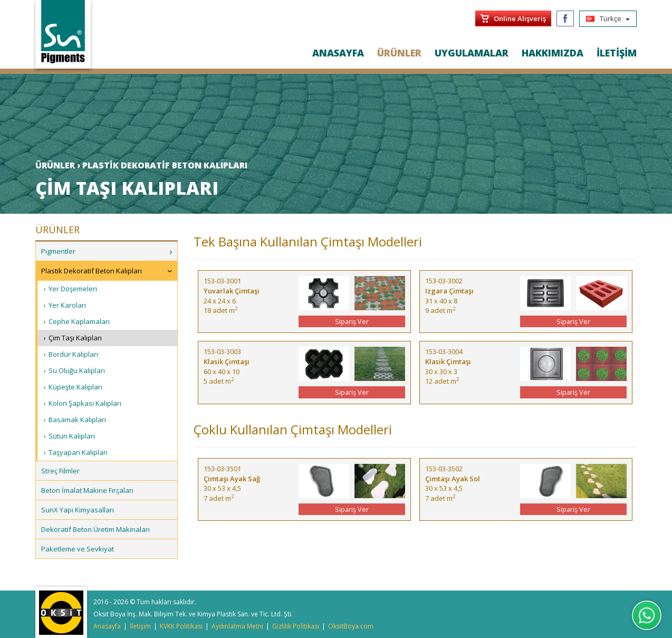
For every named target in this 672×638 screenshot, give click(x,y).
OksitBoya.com (351, 626)
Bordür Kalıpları (73, 354)
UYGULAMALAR (472, 53)
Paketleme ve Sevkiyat (78, 549)
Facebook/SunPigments (565, 18)
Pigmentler (58, 251)
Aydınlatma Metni (237, 626)
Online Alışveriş (520, 18)
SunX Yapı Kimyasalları (78, 510)
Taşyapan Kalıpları (78, 452)
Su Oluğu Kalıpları (77, 370)
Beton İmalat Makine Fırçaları (87, 490)
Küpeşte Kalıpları (75, 387)
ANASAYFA (338, 53)
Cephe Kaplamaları (79, 321)
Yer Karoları (67, 305)
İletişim (140, 626)
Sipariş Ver (352, 321)
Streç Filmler (60, 471)
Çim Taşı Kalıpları (75, 338)
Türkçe (608, 18)
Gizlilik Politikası (296, 626)
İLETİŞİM (617, 53)
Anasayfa (107, 626)
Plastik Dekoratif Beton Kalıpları (92, 271)
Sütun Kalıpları (72, 436)
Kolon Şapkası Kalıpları (85, 403)
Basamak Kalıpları (77, 420)
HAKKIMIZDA (553, 53)
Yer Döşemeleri (73, 289)
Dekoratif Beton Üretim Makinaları (95, 529)
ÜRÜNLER (399, 53)
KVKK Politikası (181, 626)
